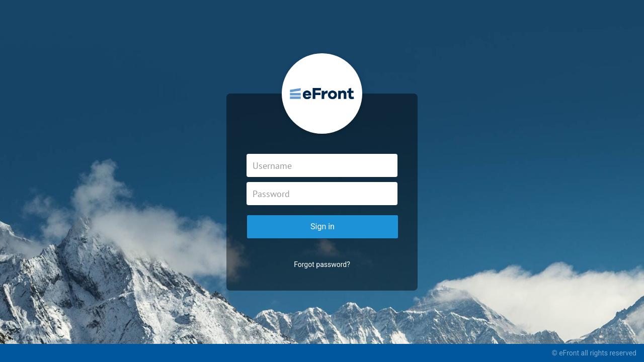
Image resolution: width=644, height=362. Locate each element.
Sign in (323, 227)
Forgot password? (322, 264)
